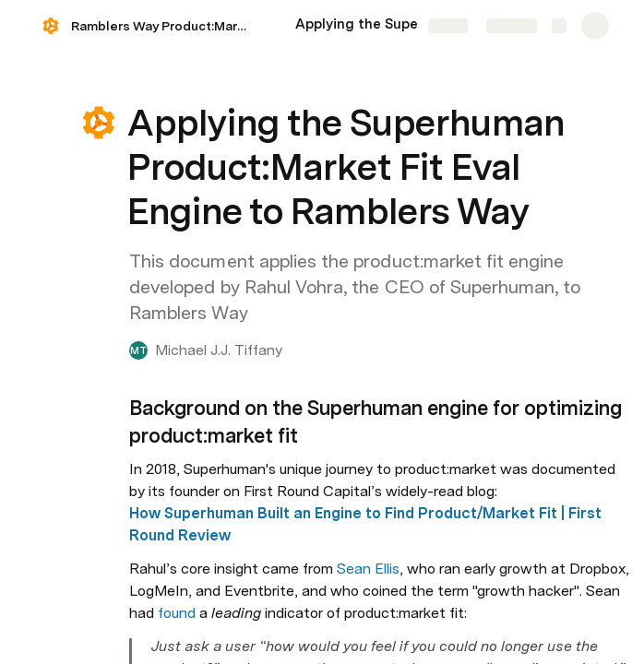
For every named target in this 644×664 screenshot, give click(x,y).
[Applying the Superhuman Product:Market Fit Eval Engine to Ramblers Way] (388, 26)
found (177, 613)
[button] (99, 123)
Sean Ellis (368, 569)
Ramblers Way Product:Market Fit (165, 26)
